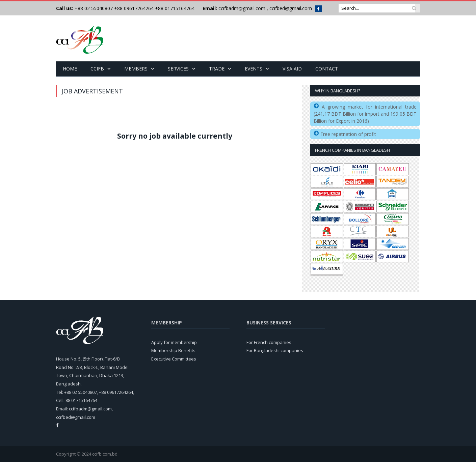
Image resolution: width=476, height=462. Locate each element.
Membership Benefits (173, 350)
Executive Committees (174, 358)
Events (254, 68)
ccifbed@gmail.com (291, 8)
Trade (217, 68)
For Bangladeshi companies (275, 350)
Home (70, 68)
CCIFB (97, 68)
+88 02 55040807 (93, 8)
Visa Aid (292, 68)
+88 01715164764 (175, 8)
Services (178, 68)
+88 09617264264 (134, 8)
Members (136, 68)
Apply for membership (174, 342)
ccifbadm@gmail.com (242, 8)
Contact (327, 68)
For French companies (269, 342)
